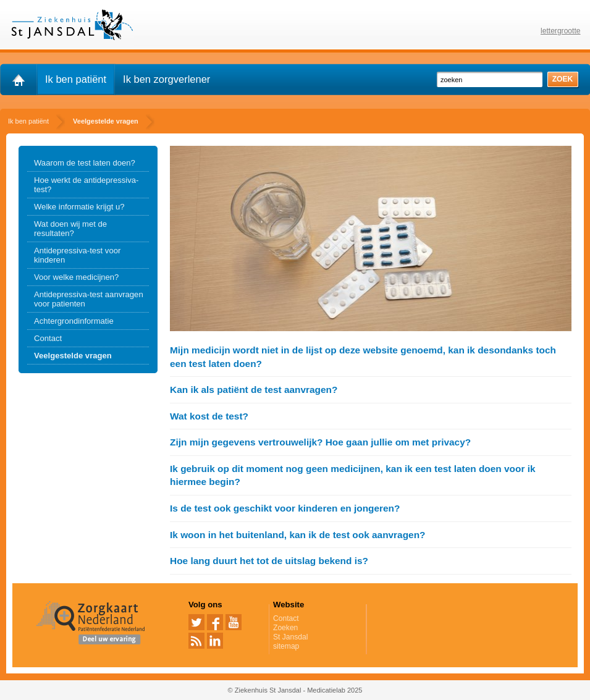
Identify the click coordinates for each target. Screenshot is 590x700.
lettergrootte (561, 31)
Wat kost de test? (209, 416)
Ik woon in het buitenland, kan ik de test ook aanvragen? (297, 535)
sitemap (286, 646)
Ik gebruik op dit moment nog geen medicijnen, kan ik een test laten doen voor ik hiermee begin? (353, 475)
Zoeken (285, 628)
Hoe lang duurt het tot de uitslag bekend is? (269, 561)
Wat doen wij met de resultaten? (70, 229)
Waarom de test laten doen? (85, 163)
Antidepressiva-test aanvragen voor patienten (89, 299)
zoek (563, 79)
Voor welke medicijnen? (76, 277)
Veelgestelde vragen (73, 356)
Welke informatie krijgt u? (79, 207)
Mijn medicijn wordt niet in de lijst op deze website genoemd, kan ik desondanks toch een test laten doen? (363, 357)
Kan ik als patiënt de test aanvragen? (254, 390)
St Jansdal (290, 637)
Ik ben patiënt (76, 79)
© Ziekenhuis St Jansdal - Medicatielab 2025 (295, 690)
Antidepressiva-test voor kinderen (77, 255)
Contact (48, 338)
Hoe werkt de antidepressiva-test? (86, 185)
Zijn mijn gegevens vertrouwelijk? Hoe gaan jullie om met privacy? (320, 442)
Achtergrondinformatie (74, 321)
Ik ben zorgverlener (166, 79)
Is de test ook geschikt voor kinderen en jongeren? (285, 508)
